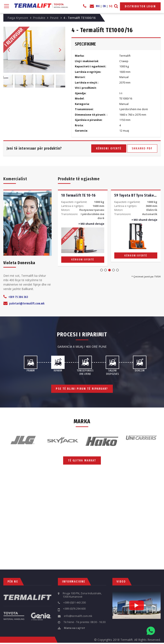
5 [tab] (117, 270)
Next (60, 50)
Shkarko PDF (142, 148)
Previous (9, 50)
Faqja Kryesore (18, 18)
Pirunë (54, 18)
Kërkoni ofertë (109, 148)
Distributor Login (140, 6)
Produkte (39, 18)
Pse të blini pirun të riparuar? (82, 389)
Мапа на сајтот (75, 628)
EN (104, 6)
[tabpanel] (83, 228)
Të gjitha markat (82, 460)
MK (98, 6)
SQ (111, 6)
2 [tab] (105, 270)
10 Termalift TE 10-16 (78, 195)
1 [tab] (102, 270)
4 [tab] (113, 270)
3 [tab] (109, 270)
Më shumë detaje (92, 224)
